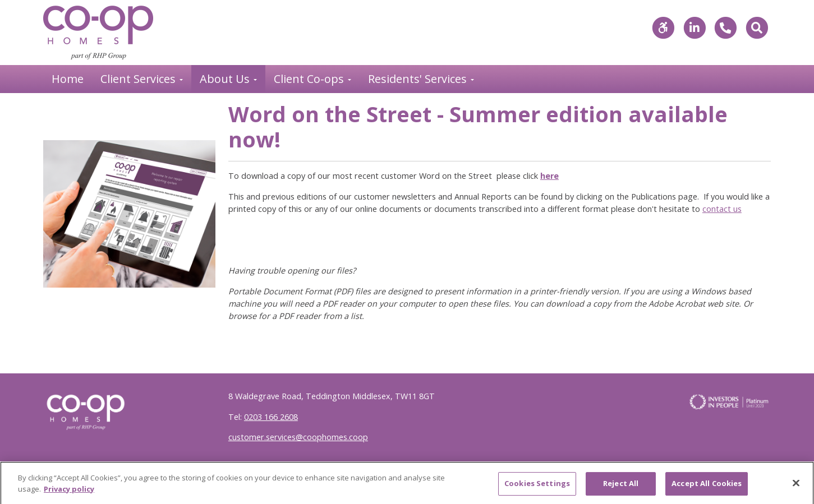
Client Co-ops (310, 79)
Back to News (81, 116)
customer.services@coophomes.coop (298, 437)
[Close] (796, 486)
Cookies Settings (537, 487)
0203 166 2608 (271, 417)
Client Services (139, 79)
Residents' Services (419, 79)
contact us (722, 209)
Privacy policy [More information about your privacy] (69, 492)
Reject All (621, 487)
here (549, 176)
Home (68, 79)
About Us (226, 79)
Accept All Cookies (707, 487)
